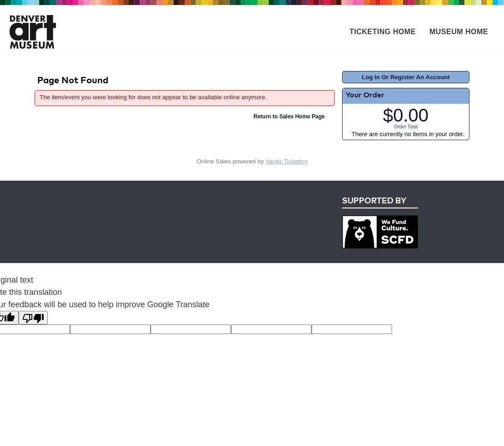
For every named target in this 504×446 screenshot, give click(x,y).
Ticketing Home (383, 32)
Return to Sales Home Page (289, 117)
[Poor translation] (33, 318)
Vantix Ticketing (287, 161)
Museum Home (459, 32)
